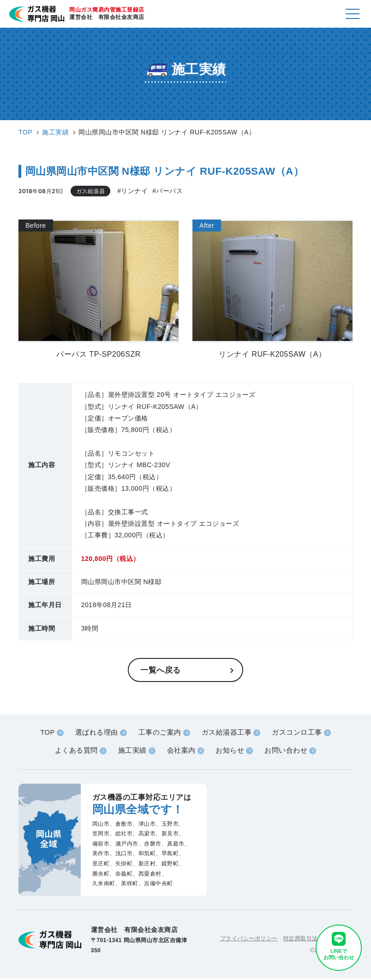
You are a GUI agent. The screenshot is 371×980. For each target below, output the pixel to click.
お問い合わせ (286, 752)
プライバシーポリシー (249, 939)
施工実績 (132, 752)
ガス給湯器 (91, 191)
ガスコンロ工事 (297, 733)
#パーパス (168, 191)
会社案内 (181, 752)
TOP (47, 733)
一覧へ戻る (162, 670)
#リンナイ (132, 191)
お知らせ (230, 752)
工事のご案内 (160, 733)
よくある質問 (75, 752)
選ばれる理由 (96, 733)
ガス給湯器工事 (227, 733)
